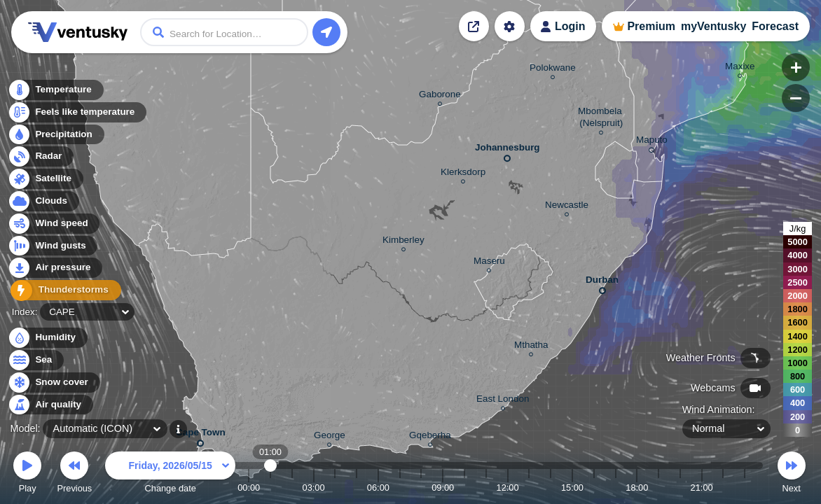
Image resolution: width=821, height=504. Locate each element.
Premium (651, 26)
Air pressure (55, 268)
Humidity (47, 338)
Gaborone (440, 96)
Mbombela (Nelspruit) (601, 119)
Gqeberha (430, 437)
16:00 (594, 488)
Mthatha (531, 347)
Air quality (50, 405)
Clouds (43, 202)
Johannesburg (508, 150)
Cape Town (201, 435)
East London (503, 401)
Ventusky (76, 32)
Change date (170, 474)
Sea (35, 360)
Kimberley (403, 242)
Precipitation (56, 135)
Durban (602, 282)
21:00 (702, 488)
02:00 (292, 488)
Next (792, 474)
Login (570, 26)
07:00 (400, 488)
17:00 (615, 488)
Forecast (775, 26)
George (330, 437)
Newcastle (567, 207)
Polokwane (553, 70)
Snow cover (54, 383)
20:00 (680, 488)
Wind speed (54, 224)
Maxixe (740, 68)
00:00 (249, 488)
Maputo (652, 142)
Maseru (489, 263)
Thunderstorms (62, 291)
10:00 (464, 488)
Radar (41, 157)
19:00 (658, 488)
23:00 (745, 488)
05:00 (357, 488)
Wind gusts (53, 247)
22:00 (723, 488)
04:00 (335, 488)
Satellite (45, 180)
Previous (74, 474)
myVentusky (713, 26)
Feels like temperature (77, 113)
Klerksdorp (463, 174)
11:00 (486, 488)
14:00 (551, 488)
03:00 (314, 488)
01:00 (271, 488)
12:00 (508, 488)
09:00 (443, 488)
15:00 (572, 488)
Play (27, 474)
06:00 (378, 488)
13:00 (529, 488)
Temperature (55, 91)
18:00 (637, 488)
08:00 (421, 488)
